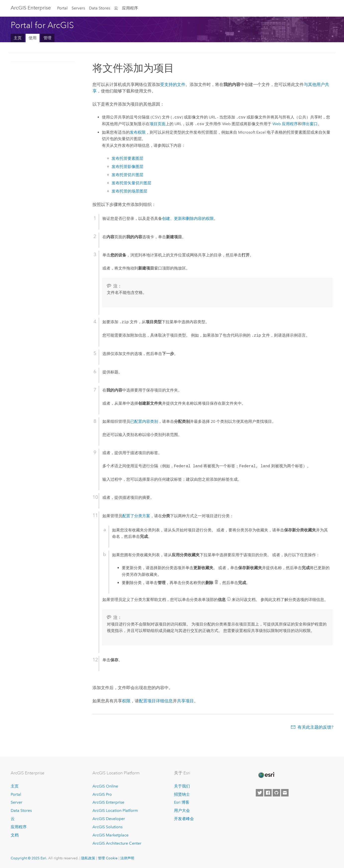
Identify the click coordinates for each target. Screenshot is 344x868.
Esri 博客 (182, 802)
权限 (126, 701)
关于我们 (182, 786)
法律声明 (127, 858)
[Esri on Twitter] (259, 793)
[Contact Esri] (285, 793)
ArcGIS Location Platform (115, 810)
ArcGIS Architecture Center (117, 843)
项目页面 (158, 124)
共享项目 (185, 701)
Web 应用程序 (285, 124)
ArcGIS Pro (102, 794)
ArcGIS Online (105, 786)
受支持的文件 (173, 84)
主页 (18, 38)
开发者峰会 (184, 819)
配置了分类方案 (136, 516)
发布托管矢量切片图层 (131, 183)
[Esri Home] (266, 775)
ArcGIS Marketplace (110, 835)
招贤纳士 (182, 794)
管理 (47, 38)
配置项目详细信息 (156, 701)
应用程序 (130, 8)
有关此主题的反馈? (315, 727)
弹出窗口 (310, 124)
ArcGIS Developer (109, 819)
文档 (15, 835)
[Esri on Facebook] (268, 793)
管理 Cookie (108, 858)
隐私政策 (88, 858)
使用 (33, 38)
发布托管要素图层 (128, 158)
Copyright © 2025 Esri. (29, 858)
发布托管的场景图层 (129, 191)
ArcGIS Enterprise (31, 8)
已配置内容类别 (144, 421)
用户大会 (182, 810)
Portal (62, 8)
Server (17, 802)
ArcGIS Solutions (107, 827)
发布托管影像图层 (128, 167)
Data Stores (100, 8)
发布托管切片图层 (128, 175)
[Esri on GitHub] (276, 793)
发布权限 (138, 132)
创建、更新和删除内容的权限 (188, 218)
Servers (78, 8)
